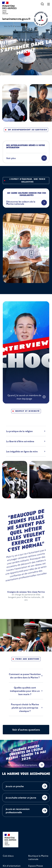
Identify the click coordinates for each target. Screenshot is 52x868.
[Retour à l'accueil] (41, 19)
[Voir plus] (27, 158)
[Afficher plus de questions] (26, 730)
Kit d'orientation (12, 866)
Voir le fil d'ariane (12, 26)
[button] (42, 4)
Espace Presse (36, 866)
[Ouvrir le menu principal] (49, 4)
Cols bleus (8, 856)
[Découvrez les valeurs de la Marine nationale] (27, 203)
